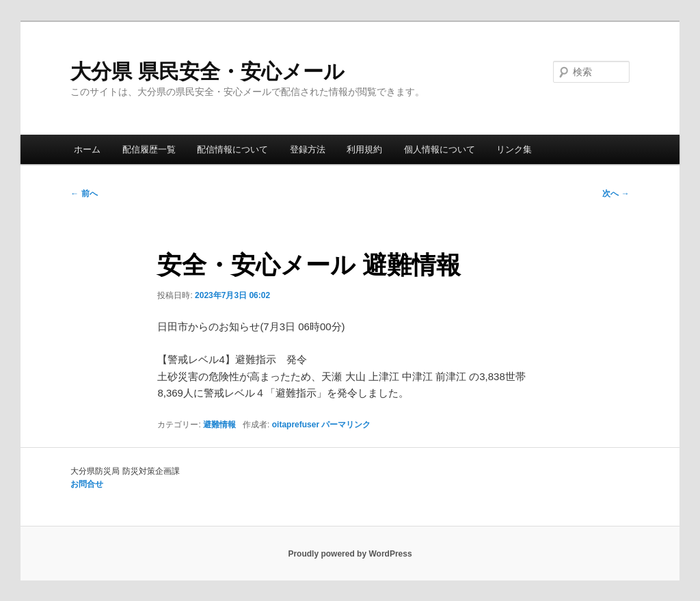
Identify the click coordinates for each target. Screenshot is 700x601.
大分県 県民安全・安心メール (207, 71)
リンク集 (514, 149)
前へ (84, 193)
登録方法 (308, 149)
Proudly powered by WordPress (350, 554)
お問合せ (87, 484)
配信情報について (232, 149)
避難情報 (219, 425)
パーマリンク (346, 425)
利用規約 (364, 149)
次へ (616, 193)
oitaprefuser (296, 425)
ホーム (87, 149)
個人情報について (440, 149)
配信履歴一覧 (149, 149)
